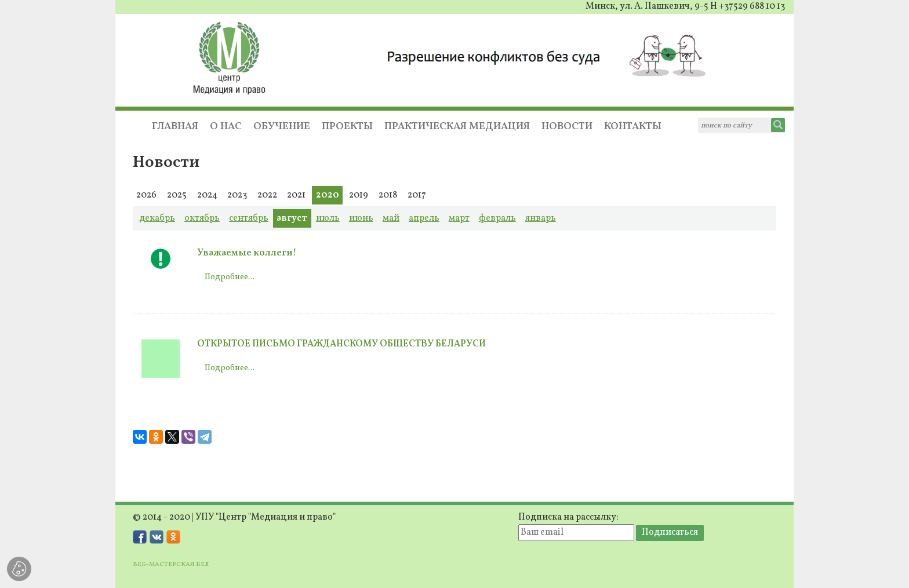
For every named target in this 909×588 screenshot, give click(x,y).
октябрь (202, 218)
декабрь (157, 218)
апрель (424, 218)
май (391, 218)
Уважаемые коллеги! (247, 253)
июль (328, 218)
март (459, 218)
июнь (361, 218)
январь (541, 218)
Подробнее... (230, 277)
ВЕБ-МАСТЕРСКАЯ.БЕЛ (171, 564)
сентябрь (249, 218)
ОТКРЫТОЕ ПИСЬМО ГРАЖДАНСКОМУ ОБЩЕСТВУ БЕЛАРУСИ (341, 344)
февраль (497, 218)
